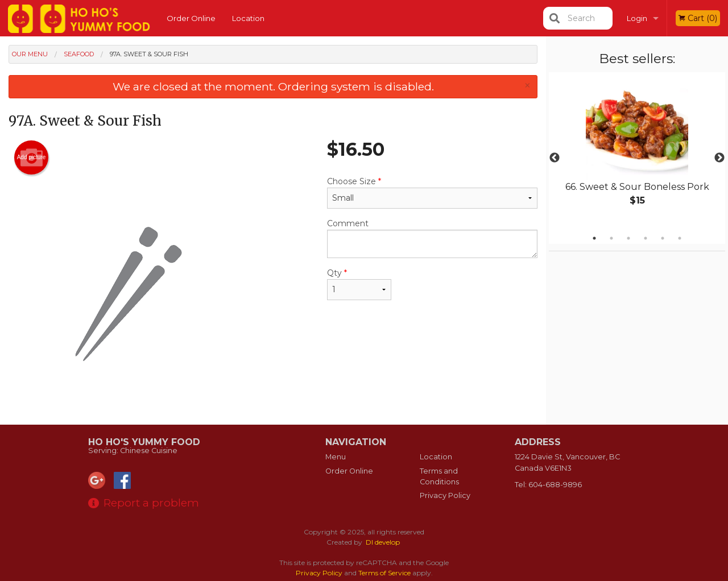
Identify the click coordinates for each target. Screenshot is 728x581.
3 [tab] (628, 238)
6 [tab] (680, 238)
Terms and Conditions (439, 476)
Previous (555, 158)
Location (248, 18)
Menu (336, 457)
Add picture (32, 157)
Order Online (191, 18)
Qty (359, 284)
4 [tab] (646, 238)
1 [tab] (594, 238)
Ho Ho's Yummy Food (144, 442)
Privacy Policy (445, 495)
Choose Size (432, 192)
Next (719, 158)
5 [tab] (663, 238)
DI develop (383, 542)
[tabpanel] (637, 151)
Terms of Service (384, 573)
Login (637, 18)
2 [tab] (611, 238)
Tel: (548, 485)
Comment (432, 238)
